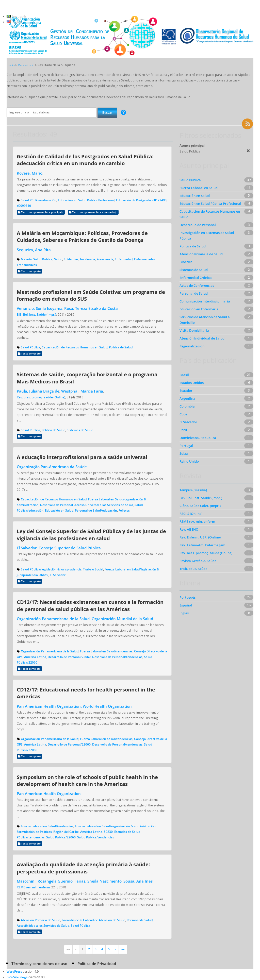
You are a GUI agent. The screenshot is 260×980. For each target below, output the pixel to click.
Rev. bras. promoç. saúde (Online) (41, 397)
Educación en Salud (59, 510)
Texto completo (29, 271)
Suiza (184, 453)
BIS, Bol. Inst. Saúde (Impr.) (36, 315)
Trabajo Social (93, 569)
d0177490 (159, 200)
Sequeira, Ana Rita (34, 250)
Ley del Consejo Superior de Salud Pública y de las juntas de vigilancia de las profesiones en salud (91, 535)
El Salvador (58, 575)
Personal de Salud (140, 920)
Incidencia (87, 259)
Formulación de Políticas (34, 832)
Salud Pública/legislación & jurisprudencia (51, 569)
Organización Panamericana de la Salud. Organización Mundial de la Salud (85, 619)
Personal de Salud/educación (96, 510)
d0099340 (24, 206)
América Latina (35, 657)
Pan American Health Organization (49, 793)
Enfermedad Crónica (196, 278)
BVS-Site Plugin (18, 977)
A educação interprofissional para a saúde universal (82, 457)
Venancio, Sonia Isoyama (40, 308)
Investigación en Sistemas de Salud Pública (207, 235)
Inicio (11, 65)
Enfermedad (124, 259)
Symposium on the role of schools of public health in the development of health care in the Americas (87, 780)
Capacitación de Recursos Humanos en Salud (75, 347)
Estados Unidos (192, 383)
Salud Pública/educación (39, 200)
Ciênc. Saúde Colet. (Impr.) (200, 506)
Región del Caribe (66, 832)
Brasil (184, 375)
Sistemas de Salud (80, 430)
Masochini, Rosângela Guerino (45, 881)
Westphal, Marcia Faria (82, 391)
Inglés (184, 613)
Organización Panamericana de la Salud (50, 651)
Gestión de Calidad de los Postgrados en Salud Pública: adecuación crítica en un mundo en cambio (85, 160)
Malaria (26, 259)
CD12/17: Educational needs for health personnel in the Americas (86, 693)
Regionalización (192, 346)
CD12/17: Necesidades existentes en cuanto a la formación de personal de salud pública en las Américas (90, 605)
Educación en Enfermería (199, 309)
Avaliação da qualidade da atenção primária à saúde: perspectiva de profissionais (83, 868)
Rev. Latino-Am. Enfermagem (202, 545)
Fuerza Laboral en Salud (199, 188)
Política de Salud (121, 347)
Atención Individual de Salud (202, 338)
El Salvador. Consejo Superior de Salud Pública (59, 548)
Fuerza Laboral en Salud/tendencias (106, 651)
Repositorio (26, 65)
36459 (44, 575)
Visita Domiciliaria (194, 330)
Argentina (187, 398)
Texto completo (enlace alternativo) (93, 212)
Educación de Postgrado (133, 200)
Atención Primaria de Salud (40, 920)
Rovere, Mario (30, 173)
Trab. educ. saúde (193, 569)
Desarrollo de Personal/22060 (69, 657)
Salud (58, 259)
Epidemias (71, 259)
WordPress (14, 971)
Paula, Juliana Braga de (38, 391)
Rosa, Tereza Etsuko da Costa (91, 308)
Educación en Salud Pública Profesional (86, 200)
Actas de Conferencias (197, 285)
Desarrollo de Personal (56, 505)
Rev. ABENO (189, 529)
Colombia (187, 406)
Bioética (186, 262)
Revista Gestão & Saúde (198, 561)
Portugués (188, 597)
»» (123, 949)
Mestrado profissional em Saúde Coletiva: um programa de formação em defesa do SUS (91, 295)
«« (68, 949)
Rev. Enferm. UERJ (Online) (200, 537)
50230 (108, 832)
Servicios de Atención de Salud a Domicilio (205, 320)
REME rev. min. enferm (33, 887)
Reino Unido (189, 461)
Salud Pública (43, 259)
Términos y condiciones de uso (39, 964)
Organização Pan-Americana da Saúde (52, 467)
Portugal (186, 446)
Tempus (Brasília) (193, 490)
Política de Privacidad (97, 964)
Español (186, 605)
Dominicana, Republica (198, 438)
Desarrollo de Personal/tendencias (117, 657)
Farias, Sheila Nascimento (98, 881)
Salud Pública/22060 (61, 837)
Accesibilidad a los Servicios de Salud (43, 926)
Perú (183, 430)
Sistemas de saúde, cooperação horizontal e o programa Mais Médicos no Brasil (87, 378)
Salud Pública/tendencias (96, 837)
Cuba (184, 414)
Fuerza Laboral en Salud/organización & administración (115, 826)
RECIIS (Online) (191, 514)
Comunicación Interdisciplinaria (205, 301)
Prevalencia (105, 259)
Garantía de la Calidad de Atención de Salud (93, 920)
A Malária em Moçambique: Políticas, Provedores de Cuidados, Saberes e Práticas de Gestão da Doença (82, 236)
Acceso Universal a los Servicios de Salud (104, 505)
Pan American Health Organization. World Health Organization (74, 706)
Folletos (124, 510)
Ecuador (186, 391)
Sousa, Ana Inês (138, 881)
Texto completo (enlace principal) (41, 212)
